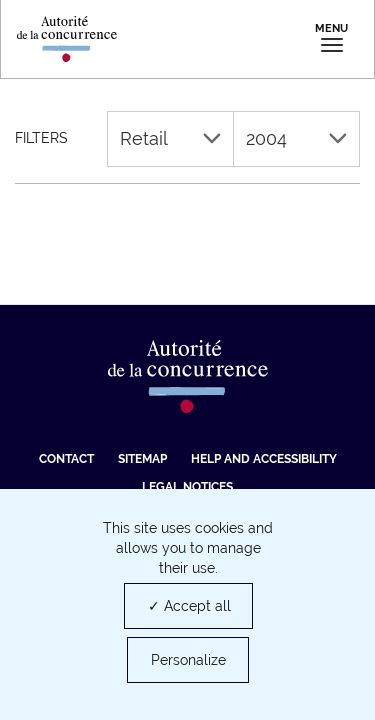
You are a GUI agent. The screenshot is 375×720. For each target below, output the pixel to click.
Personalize (188, 660)
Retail (170, 138)
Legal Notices (187, 487)
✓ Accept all (189, 606)
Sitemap (142, 459)
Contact (66, 459)
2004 (296, 138)
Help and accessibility (264, 459)
